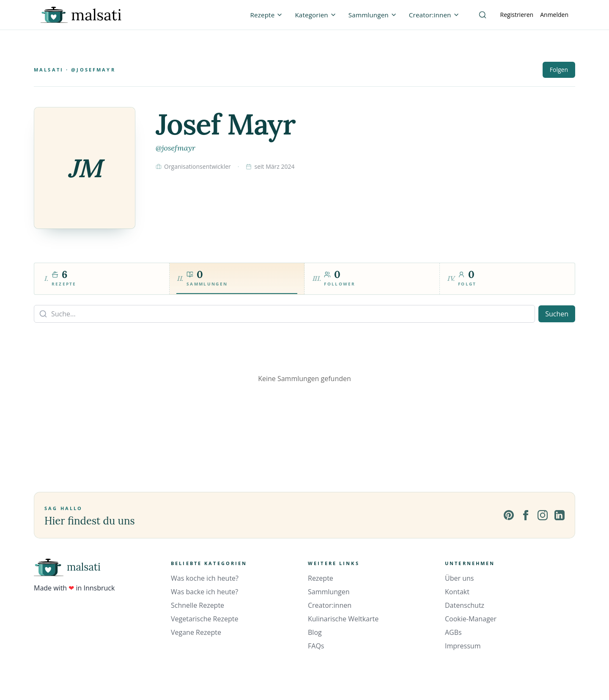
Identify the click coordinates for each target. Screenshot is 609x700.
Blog (315, 632)
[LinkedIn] (560, 515)
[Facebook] (526, 515)
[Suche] (483, 15)
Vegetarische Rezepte (204, 619)
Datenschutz (465, 605)
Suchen (557, 314)
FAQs (316, 646)
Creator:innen (330, 605)
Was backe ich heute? (204, 592)
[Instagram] (543, 515)
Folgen (559, 70)
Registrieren (517, 15)
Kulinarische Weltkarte (343, 619)
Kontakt (457, 592)
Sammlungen (329, 592)
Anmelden (554, 15)
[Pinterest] (509, 515)
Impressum (463, 646)
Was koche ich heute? (205, 578)
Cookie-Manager (471, 619)
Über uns (459, 578)
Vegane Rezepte (196, 632)
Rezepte (321, 578)
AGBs (453, 632)
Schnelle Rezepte (198, 605)
